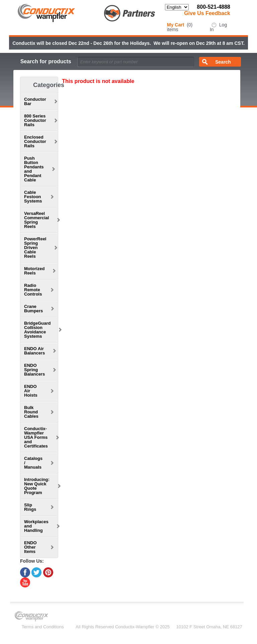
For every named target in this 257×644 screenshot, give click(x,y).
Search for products (46, 61)
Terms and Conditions (43, 627)
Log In (218, 27)
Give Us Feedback (207, 13)
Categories (49, 85)
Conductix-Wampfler (135, 627)
